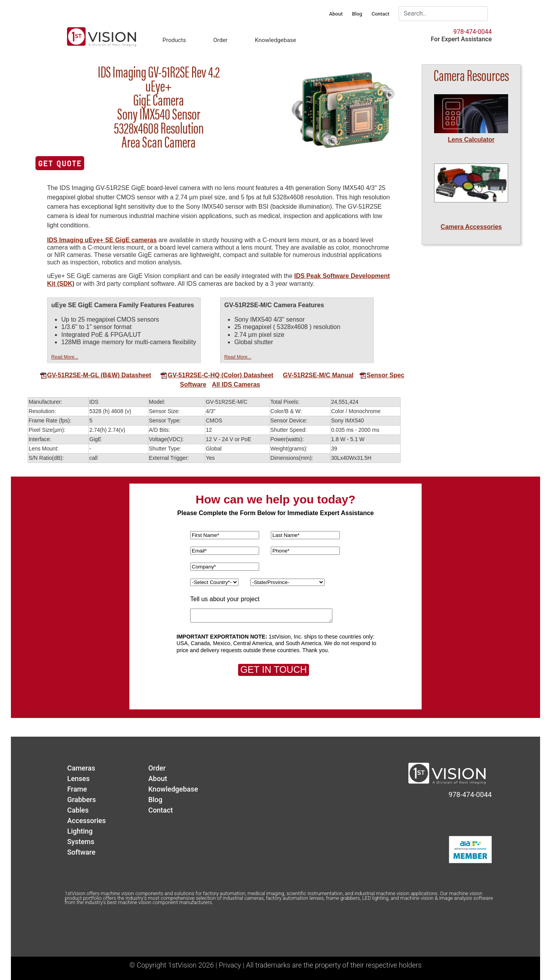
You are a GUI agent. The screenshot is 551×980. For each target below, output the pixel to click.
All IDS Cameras (236, 384)
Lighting (80, 831)
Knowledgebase (275, 40)
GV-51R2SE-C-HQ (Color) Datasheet (217, 375)
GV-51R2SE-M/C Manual (318, 375)
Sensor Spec (382, 375)
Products (174, 40)
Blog (357, 14)
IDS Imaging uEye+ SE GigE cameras (102, 240)
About (336, 14)
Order (220, 40)
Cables (78, 810)
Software (193, 384)
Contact (380, 14)
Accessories (86, 821)
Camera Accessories (471, 227)
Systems (81, 842)
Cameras (81, 768)
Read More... (65, 357)
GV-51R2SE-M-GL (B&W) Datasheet (95, 375)
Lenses (78, 779)
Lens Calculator (471, 140)
